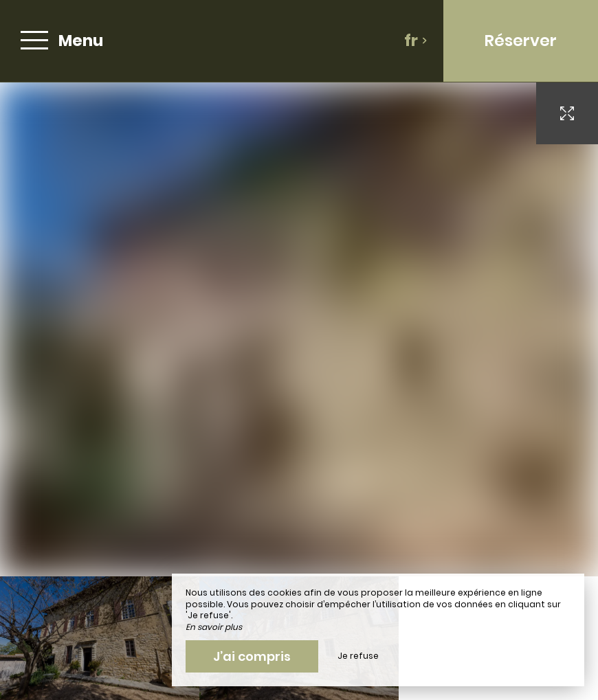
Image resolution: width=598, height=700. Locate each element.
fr (416, 41)
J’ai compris (252, 656)
